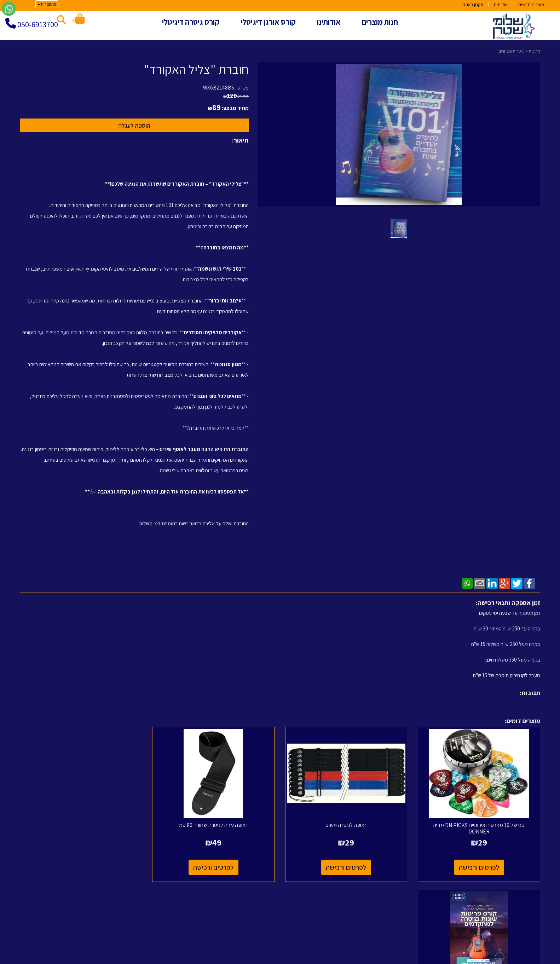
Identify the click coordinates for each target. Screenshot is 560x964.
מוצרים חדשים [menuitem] (531, 4)
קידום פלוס (271, 959)
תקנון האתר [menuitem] (473, 4)
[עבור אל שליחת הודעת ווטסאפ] (9, 9)
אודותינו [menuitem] (501, 4)
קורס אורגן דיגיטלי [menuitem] (268, 22)
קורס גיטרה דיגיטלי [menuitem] (191, 22)
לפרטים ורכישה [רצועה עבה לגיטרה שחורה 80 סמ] (214, 867)
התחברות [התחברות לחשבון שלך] (47, 4)
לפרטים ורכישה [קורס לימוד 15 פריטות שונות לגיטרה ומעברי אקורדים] (81, 867)
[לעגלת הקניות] (78, 20)
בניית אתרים (253, 959)
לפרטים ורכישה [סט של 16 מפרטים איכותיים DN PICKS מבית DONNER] (479, 867)
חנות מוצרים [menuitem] (380, 22)
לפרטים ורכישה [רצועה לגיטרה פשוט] (347, 867)
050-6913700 (38, 24)
